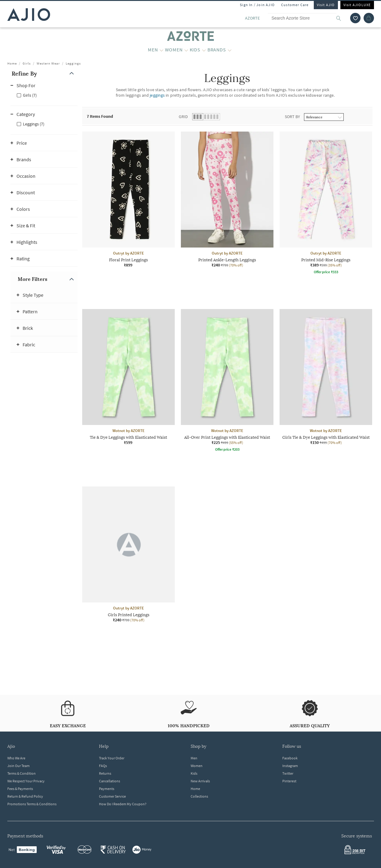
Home (12, 63)
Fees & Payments (20, 789)
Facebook (290, 758)
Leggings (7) (34, 124)
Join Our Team (18, 766)
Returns (105, 773)
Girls (27, 63)
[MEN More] (161, 50)
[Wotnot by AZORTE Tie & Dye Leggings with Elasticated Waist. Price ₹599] (128, 377)
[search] (342, 18)
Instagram (290, 766)
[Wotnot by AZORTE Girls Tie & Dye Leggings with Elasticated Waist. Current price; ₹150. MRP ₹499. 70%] (326, 377)
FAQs (103, 766)
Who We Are (16, 758)
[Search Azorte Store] (307, 18)
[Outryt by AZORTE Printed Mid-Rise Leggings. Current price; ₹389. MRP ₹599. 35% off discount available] (326, 204)
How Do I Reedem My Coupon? (123, 804)
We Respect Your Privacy (26, 781)
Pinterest (289, 781)
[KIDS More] (204, 50)
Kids (194, 773)
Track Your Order (112, 758)
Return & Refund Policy (25, 796)
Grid (183, 117)
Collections (199, 796)
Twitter (288, 773)
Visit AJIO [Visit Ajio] (326, 5)
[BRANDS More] (230, 50)
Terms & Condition (22, 773)
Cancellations (110, 781)
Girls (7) (30, 95)
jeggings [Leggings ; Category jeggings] (157, 95)
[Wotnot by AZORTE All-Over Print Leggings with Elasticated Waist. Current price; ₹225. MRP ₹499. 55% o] (227, 381)
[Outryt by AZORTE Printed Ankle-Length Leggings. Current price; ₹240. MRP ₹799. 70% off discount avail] (227, 200)
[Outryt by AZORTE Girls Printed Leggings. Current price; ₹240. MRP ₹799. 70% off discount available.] (128, 555)
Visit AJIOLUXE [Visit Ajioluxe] (357, 5)
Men (194, 758)
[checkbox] (44, 95)
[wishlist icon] (355, 18)
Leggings (73, 63)
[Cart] (369, 18)
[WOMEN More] (186, 50)
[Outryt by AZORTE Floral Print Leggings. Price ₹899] (128, 200)
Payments (107, 789)
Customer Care (295, 5)
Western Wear (48, 63)
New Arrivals (200, 781)
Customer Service (112, 796)
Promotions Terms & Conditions (32, 804)
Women (197, 766)
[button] (44, 74)
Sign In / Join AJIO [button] (257, 5)
